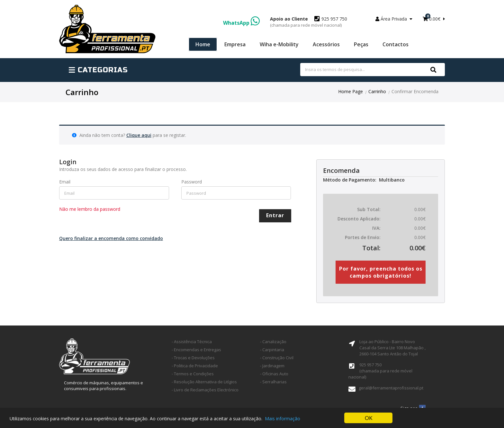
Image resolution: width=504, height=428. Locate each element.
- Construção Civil (277, 358)
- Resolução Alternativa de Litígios (204, 382)
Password (192, 182)
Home (203, 44)
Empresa (235, 44)
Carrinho (377, 91)
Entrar (275, 215)
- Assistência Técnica (192, 342)
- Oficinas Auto (274, 374)
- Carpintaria (272, 350)
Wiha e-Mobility (279, 44)
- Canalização (273, 342)
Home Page (351, 91)
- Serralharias (273, 382)
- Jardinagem (272, 366)
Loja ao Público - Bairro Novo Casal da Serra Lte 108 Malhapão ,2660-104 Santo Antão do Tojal (392, 348)
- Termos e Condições (193, 374)
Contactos (396, 44)
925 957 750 (309, 22)
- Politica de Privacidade (195, 366)
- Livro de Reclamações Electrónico (205, 390)
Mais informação (283, 419)
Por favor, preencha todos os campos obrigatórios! (381, 272)
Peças (361, 44)
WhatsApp (241, 23)
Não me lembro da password (90, 209)
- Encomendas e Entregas (196, 350)
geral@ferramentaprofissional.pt (391, 388)
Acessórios (326, 44)
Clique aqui (139, 135)
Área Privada (394, 19)
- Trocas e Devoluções (193, 358)
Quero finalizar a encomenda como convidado (111, 238)
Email (65, 182)
